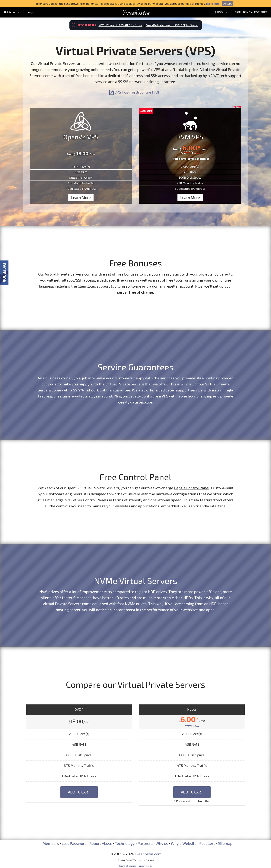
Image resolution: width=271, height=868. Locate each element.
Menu (9, 12)
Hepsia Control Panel (192, 488)
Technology (125, 843)
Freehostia (136, 13)
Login (30, 12)
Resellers (207, 843)
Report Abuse (101, 843)
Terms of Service (128, 866)
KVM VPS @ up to (121, 25)
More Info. (213, 4)
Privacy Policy (145, 866)
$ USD (219, 12)
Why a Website (184, 843)
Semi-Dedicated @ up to (172, 25)
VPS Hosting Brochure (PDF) (135, 92)
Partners (145, 843)
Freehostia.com (148, 854)
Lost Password (74, 843)
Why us (162, 843)
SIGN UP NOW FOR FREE (251, 12)
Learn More (81, 197)
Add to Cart (79, 792)
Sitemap (225, 843)
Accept (228, 3)
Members (51, 843)
